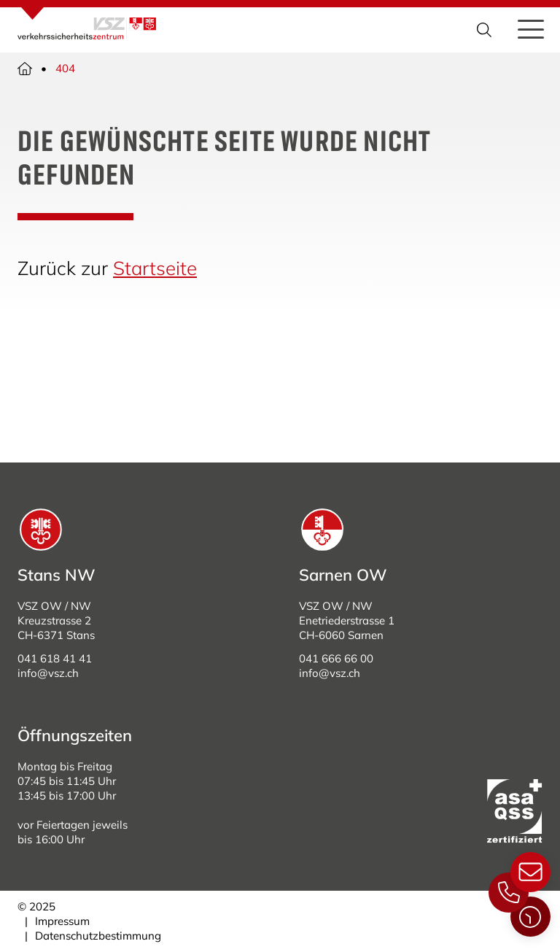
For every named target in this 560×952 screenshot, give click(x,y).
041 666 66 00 (336, 658)
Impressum (62, 921)
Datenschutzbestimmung (98, 936)
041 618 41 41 (55, 658)
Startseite (155, 268)
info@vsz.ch (48, 673)
